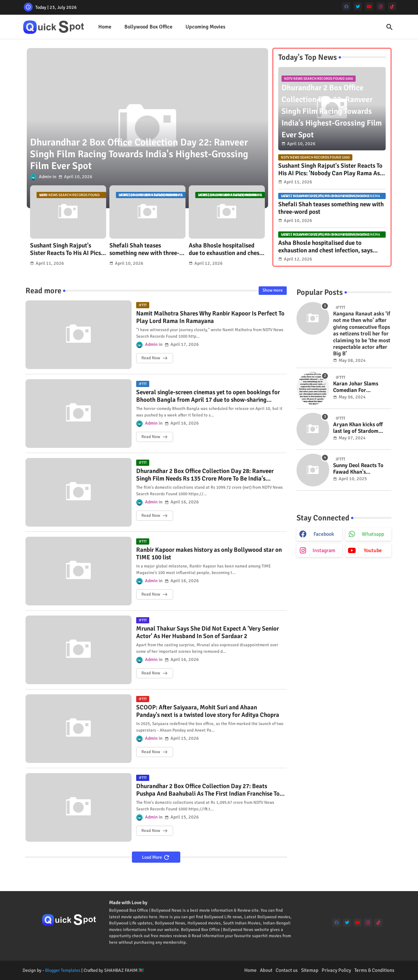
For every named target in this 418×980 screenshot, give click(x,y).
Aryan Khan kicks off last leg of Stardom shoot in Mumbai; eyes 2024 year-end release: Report (360, 428)
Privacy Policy (336, 970)
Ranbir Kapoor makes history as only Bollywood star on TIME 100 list (209, 554)
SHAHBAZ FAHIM (121, 970)
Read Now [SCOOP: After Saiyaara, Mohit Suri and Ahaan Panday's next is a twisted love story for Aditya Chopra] (151, 752)
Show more (273, 290)
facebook (324, 534)
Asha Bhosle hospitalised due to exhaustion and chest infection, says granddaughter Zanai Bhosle (226, 249)
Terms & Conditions (374, 970)
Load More (153, 857)
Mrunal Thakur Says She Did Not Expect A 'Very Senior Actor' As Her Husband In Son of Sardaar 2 (208, 633)
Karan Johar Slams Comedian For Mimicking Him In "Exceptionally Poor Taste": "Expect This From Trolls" (357, 387)
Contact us (287, 970)
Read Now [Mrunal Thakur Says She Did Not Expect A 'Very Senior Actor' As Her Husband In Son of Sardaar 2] (151, 673)
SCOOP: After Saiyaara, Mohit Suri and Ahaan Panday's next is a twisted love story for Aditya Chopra (208, 711)
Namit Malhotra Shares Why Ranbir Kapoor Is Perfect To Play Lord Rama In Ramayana (210, 317)
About (266, 970)
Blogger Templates (63, 970)
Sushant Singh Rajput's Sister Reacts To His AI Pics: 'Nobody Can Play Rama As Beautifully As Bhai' (66, 249)
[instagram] (381, 6)
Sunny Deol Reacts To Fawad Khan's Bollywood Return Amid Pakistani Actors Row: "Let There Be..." (361, 469)
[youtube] (369, 6)
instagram (324, 550)
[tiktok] (392, 6)
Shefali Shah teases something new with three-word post (144, 249)
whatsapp (373, 534)
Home (105, 27)
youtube (373, 550)
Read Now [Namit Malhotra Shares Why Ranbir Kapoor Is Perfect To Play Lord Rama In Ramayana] (151, 358)
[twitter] (358, 6)
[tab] (105, 27)
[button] (390, 27)
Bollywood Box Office (148, 27)
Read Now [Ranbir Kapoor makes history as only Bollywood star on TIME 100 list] (151, 594)
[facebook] (346, 6)
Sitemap (310, 970)
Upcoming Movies (205, 27)
